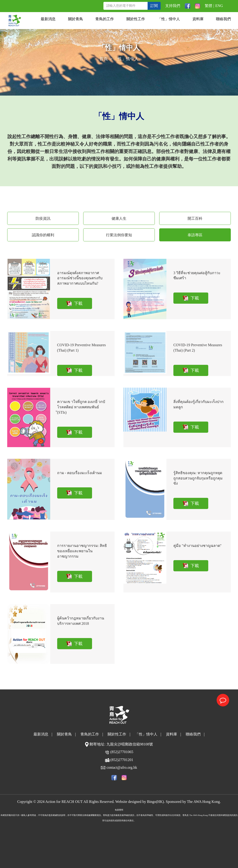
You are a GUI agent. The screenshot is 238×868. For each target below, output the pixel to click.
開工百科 (195, 218)
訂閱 (154, 6)
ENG (219, 6)
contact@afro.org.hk (122, 767)
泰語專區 (195, 235)
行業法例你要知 (119, 235)
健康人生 (119, 218)
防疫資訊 (43, 218)
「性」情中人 (169, 19)
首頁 (104, 59)
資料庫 (198, 19)
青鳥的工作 (105, 19)
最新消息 (48, 19)
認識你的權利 (43, 235)
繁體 (208, 6)
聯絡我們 (223, 19)
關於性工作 (136, 19)
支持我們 (173, 6)
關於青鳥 (76, 19)
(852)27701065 (122, 752)
